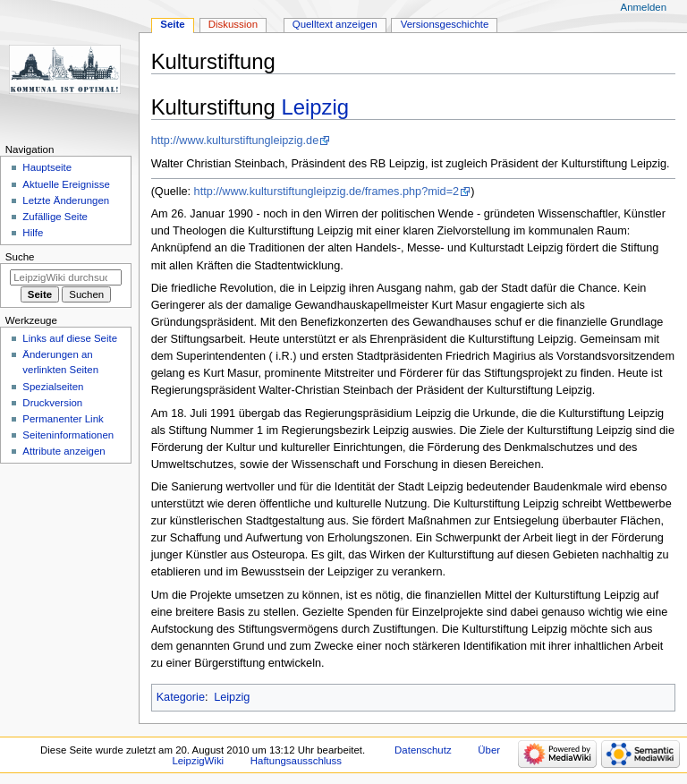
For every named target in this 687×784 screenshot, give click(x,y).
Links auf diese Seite (70, 338)
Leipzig (316, 107)
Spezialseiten (53, 387)
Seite (172, 24)
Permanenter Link (63, 419)
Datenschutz (423, 750)
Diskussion (233, 24)
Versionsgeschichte (445, 24)
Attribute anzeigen (64, 451)
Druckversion (52, 403)
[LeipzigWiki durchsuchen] (66, 277)
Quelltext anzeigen (335, 24)
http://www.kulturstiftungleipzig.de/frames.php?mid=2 (327, 192)
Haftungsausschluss (296, 761)
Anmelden (644, 7)
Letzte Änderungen (66, 200)
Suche (20, 257)
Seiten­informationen (68, 435)
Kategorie (181, 697)
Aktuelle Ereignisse (66, 184)
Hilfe (33, 233)
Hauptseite (47, 167)
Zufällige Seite (55, 217)
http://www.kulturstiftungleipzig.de (235, 141)
